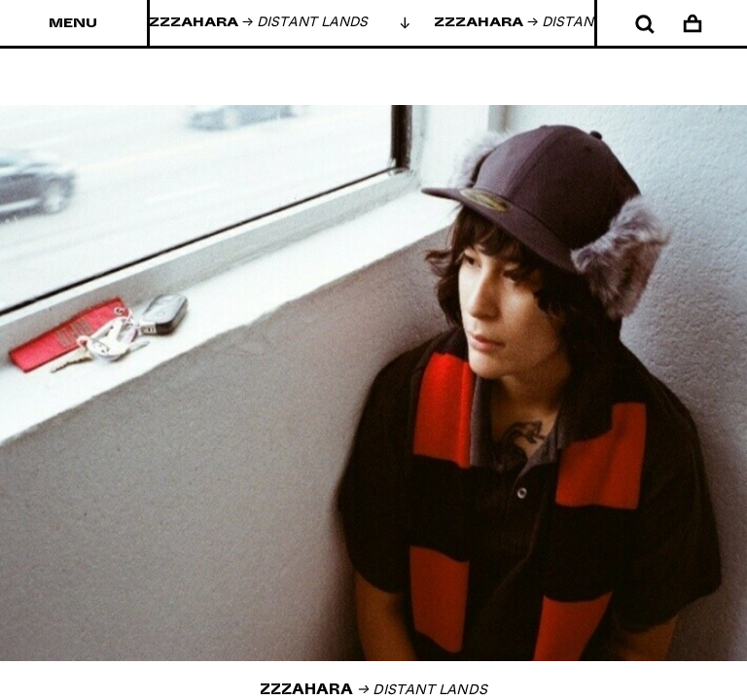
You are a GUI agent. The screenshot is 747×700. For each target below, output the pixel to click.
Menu (73, 23)
